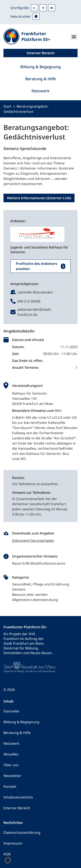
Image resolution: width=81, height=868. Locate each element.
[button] (74, 36)
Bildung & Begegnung (40, 67)
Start (7, 106)
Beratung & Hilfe (41, 79)
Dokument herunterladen (33, 541)
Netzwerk (40, 91)
